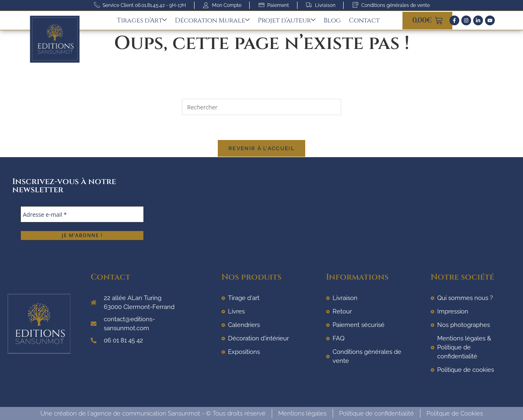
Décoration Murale (212, 20)
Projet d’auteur (287, 20)
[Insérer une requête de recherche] (261, 107)
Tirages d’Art (142, 20)
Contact (364, 20)
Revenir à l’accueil (261, 148)
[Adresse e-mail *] (82, 214)
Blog (332, 20)
